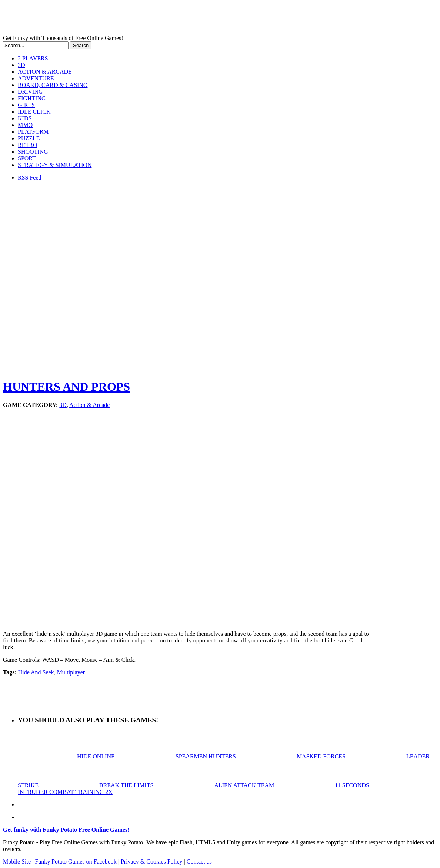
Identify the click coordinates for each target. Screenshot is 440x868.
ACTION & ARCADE (45, 72)
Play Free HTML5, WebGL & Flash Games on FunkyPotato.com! (129, 19)
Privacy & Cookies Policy (152, 862)
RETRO (27, 145)
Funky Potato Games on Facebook (76, 862)
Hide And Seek (36, 672)
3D (21, 65)
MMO (25, 125)
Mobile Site (18, 862)
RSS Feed (30, 178)
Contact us (199, 862)
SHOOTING (33, 152)
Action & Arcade (89, 405)
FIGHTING (32, 98)
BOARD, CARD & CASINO (53, 85)
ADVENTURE (36, 78)
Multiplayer (71, 672)
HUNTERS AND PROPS (66, 387)
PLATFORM (33, 132)
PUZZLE (29, 138)
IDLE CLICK (34, 112)
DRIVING (30, 92)
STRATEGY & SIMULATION (55, 165)
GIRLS (26, 105)
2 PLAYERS (33, 58)
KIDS (25, 118)
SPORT (27, 158)
